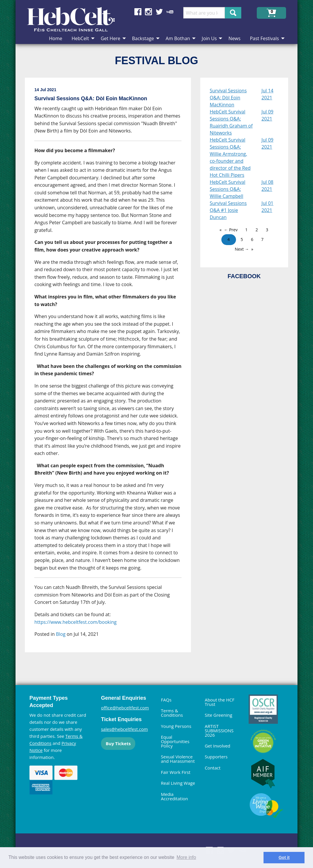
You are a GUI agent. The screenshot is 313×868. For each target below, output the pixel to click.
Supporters (216, 757)
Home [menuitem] (55, 38)
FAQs (166, 700)
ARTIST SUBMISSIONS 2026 (219, 731)
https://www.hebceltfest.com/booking (75, 622)
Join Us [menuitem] (209, 38)
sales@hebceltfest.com (124, 729)
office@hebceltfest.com (125, 708)
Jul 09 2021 (267, 115)
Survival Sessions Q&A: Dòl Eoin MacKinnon (228, 98)
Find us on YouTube (170, 12)
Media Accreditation (174, 796)
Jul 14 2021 (267, 94)
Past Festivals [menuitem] (264, 38)
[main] (113, 370)
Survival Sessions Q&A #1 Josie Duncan (228, 210)
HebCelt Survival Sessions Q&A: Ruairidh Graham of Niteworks (231, 122)
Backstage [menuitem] (143, 38)
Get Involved (217, 746)
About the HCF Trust (219, 702)
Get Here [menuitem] (111, 38)
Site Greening (218, 715)
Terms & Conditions (172, 713)
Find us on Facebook (138, 12)
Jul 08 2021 (267, 186)
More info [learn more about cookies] (186, 857)
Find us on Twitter (159, 12)
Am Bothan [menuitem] (178, 38)
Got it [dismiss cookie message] (284, 857)
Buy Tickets (118, 743)
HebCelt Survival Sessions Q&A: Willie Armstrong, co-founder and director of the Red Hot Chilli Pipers (230, 157)
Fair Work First (176, 772)
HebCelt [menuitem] (80, 38)
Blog (61, 634)
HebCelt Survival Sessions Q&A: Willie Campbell (228, 189)
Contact (213, 768)
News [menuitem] (234, 38)
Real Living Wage (178, 783)
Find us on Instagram (148, 12)
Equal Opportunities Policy (175, 741)
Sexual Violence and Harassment (178, 759)
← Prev (231, 230)
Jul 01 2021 (267, 207)
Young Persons (176, 726)
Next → (242, 249)
